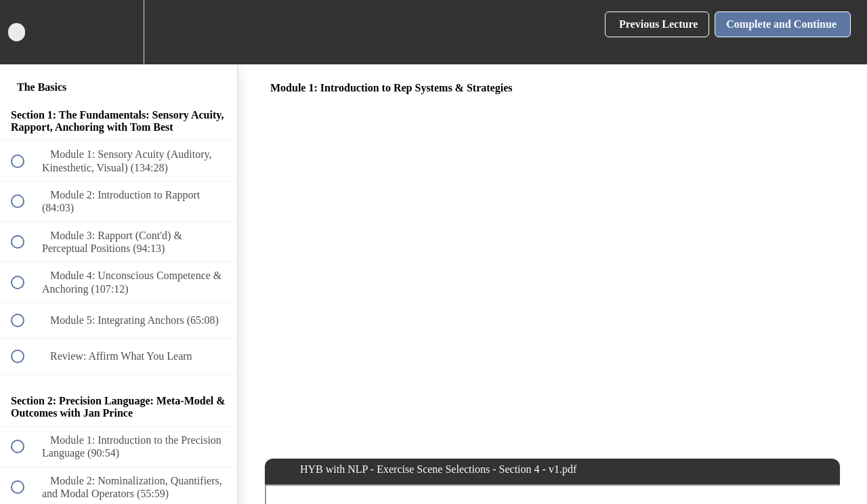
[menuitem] (119, 32)
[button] (25, 32)
